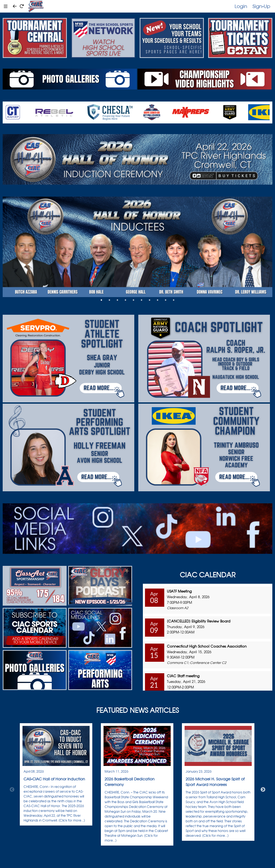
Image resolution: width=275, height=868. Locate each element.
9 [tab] (166, 300)
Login (241, 6)
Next (263, 790)
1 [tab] (101, 300)
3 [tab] (117, 300)
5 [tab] (133, 300)
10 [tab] (174, 300)
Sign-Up (261, 6)
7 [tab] (150, 300)
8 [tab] (158, 300)
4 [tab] (125, 300)
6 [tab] (142, 300)
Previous (12, 790)
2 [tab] (109, 300)
